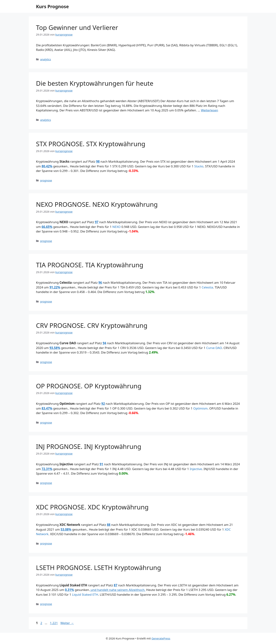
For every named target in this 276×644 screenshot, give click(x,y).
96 (100, 283)
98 (98, 161)
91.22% (55, 287)
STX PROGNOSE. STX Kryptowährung (91, 144)
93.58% (55, 348)
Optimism (200, 408)
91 (101, 464)
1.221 (54, 623)
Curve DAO (214, 348)
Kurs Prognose (52, 6)
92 (103, 404)
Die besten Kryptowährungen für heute (95, 83)
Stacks (199, 166)
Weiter (67, 623)
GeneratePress (161, 638)
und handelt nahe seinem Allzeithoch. (118, 590)
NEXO (117, 227)
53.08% (66, 529)
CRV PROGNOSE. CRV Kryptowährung (92, 325)
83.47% (47, 408)
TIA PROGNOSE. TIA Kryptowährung (90, 265)
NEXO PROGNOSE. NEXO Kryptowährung (97, 204)
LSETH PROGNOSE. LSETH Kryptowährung (99, 568)
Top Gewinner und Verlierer (77, 27)
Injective (196, 469)
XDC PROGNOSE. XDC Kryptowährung (92, 507)
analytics (46, 59)
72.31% (47, 469)
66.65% (47, 227)
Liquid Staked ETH (85, 594)
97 (97, 222)
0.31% (70, 590)
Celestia (207, 287)
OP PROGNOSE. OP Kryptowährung (89, 386)
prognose (46, 180)
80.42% (47, 166)
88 (109, 525)
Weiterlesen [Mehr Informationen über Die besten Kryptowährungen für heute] (210, 110)
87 (116, 585)
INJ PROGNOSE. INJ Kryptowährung (89, 446)
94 (104, 343)
